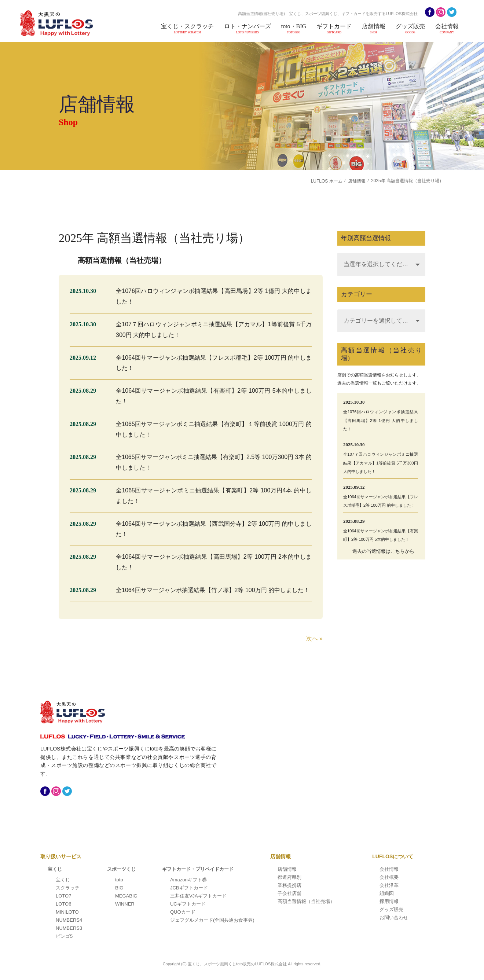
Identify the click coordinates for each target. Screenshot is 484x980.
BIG (119, 888)
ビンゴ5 (64, 936)
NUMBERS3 (69, 928)
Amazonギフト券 (188, 880)
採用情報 (389, 901)
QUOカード (183, 912)
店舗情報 (375, 29)
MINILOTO (67, 912)
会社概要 (389, 877)
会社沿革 (389, 885)
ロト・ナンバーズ (251, 29)
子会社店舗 (289, 893)
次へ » (314, 638)
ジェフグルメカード (212, 920)
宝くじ (55, 869)
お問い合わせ (394, 917)
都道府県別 (289, 877)
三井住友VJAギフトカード (198, 896)
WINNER (125, 904)
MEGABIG (126, 896)
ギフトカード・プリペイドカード (198, 869)
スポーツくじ (121, 869)
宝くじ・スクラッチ (192, 29)
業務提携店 (289, 885)
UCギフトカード (188, 904)
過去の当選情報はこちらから (383, 551)
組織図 (387, 893)
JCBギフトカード (189, 888)
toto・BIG (297, 29)
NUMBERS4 (69, 920)
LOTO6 (63, 904)
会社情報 (447, 29)
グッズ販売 (411, 29)
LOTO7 (63, 896)
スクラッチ (68, 888)
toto (119, 880)
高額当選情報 (306, 901)
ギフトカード (336, 29)
